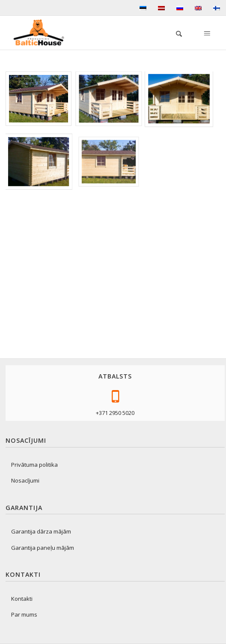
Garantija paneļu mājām (43, 548)
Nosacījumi (25, 480)
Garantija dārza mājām (41, 531)
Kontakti (22, 599)
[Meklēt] (175, 33)
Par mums (24, 614)
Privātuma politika (34, 465)
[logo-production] (42, 33)
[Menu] (206, 33)
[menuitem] (175, 33)
